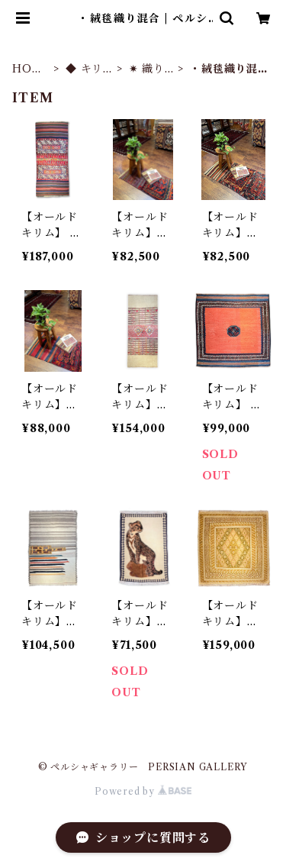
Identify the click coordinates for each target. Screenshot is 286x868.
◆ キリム (84, 69)
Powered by (143, 791)
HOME (27, 69)
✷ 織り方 (147, 69)
